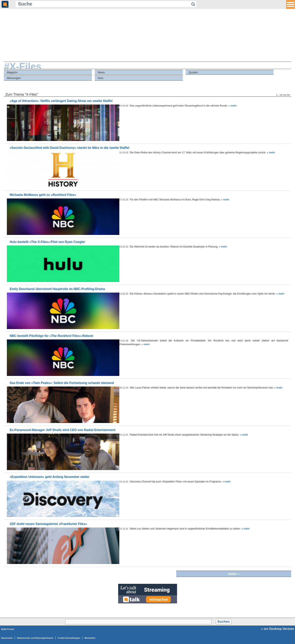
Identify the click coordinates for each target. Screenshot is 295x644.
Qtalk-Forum (8, 629)
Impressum (7, 638)
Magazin (12, 72)
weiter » (234, 574)
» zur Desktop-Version (278, 629)
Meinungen (14, 78)
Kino (101, 78)
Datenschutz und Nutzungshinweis (35, 638)
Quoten (193, 72)
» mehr (233, 106)
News (101, 72)
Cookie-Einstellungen (69, 638)
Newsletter (90, 638)
